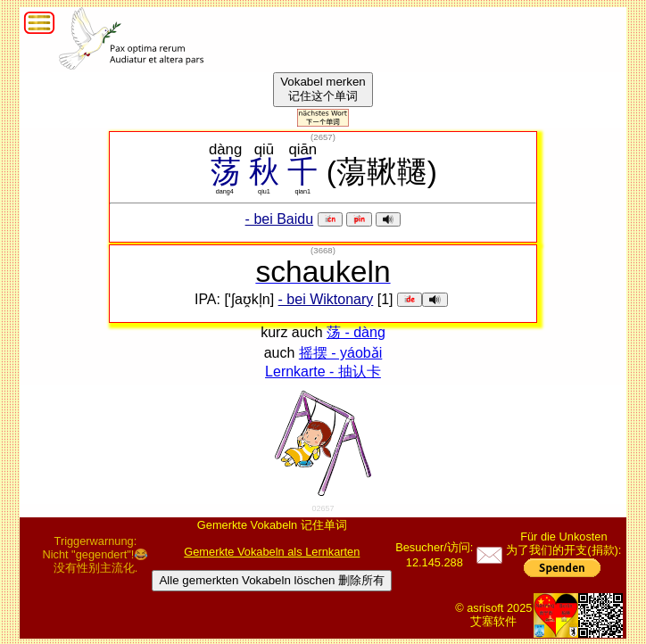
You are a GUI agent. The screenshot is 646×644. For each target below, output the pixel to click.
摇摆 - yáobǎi (340, 353)
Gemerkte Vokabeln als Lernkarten (272, 552)
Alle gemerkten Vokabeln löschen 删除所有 (272, 580)
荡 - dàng (356, 332)
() (323, 137)
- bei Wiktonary (326, 299)
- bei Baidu (280, 219)
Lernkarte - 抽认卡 (323, 372)
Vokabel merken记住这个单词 (323, 89)
